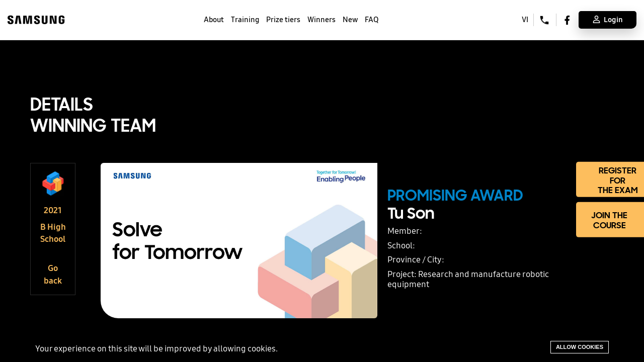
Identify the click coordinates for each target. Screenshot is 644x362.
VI (525, 20)
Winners (321, 20)
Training (245, 20)
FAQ (372, 20)
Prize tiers (283, 20)
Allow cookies (580, 347)
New (350, 20)
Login (608, 20)
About (214, 20)
